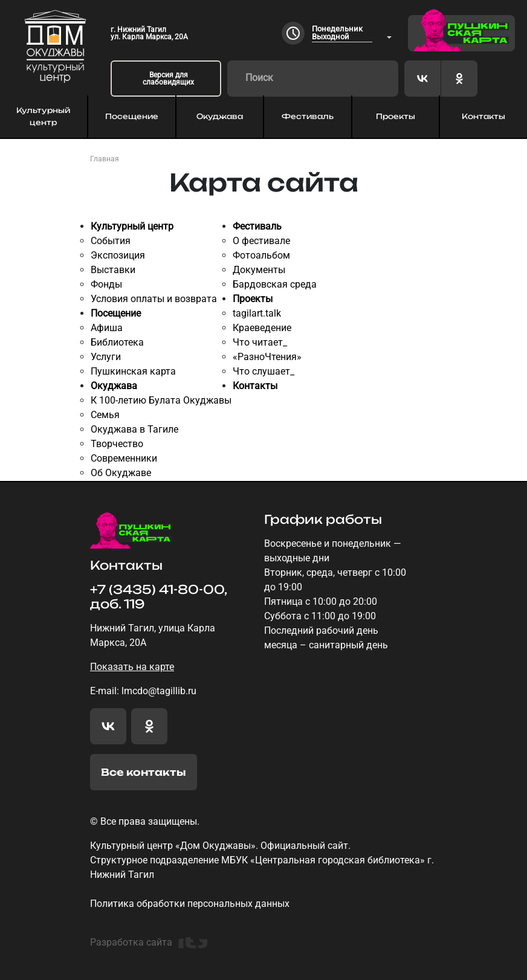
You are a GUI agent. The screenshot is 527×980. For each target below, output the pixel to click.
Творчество (117, 444)
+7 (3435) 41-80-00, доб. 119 (158, 597)
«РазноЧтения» (267, 357)
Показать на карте (132, 667)
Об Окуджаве (121, 473)
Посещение (132, 116)
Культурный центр (43, 116)
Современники (124, 458)
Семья (105, 415)
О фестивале (261, 241)
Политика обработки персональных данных (190, 904)
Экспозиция (118, 255)
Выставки (113, 270)
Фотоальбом (261, 255)
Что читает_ (260, 342)
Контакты (483, 116)
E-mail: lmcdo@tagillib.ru (143, 691)
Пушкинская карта (133, 371)
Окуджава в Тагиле (134, 429)
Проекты (396, 116)
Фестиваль (308, 116)
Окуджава (220, 116)
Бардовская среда (275, 284)
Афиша (107, 328)
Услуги (106, 357)
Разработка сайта (149, 943)
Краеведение (262, 328)
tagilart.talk (257, 313)
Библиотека (117, 342)
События (111, 241)
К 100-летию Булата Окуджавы (161, 400)
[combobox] (352, 34)
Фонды (106, 284)
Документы (259, 270)
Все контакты (144, 772)
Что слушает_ (263, 371)
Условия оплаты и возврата (154, 299)
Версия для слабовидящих (168, 79)
